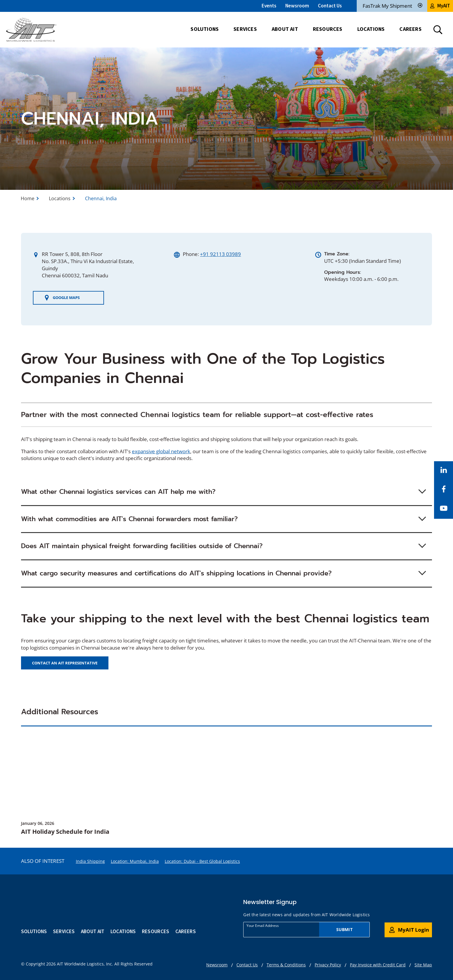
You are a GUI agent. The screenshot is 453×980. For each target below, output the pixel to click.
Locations (60, 198)
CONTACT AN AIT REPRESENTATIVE (65, 663)
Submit (344, 929)
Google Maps (62, 298)
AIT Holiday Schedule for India (65, 832)
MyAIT (440, 6)
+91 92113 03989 (220, 254)
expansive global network (161, 451)
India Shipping (90, 861)
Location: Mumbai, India (135, 861)
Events (269, 6)
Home (28, 198)
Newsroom (297, 6)
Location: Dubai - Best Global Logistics (202, 861)
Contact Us (330, 6)
